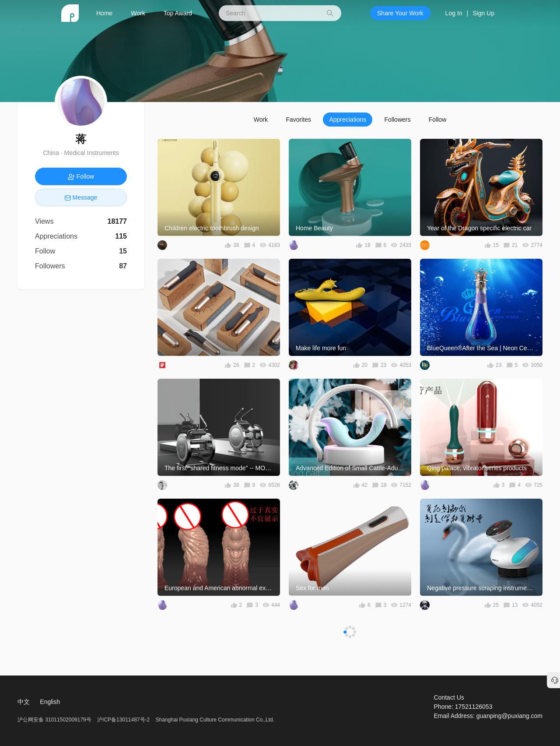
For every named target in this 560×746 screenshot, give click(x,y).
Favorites (298, 120)
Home (104, 13)
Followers (398, 120)
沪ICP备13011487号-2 (123, 720)
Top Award (178, 13)
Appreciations (348, 120)
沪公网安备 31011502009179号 (55, 720)
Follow (437, 120)
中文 (24, 702)
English (50, 702)
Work (138, 13)
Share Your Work (400, 13)
